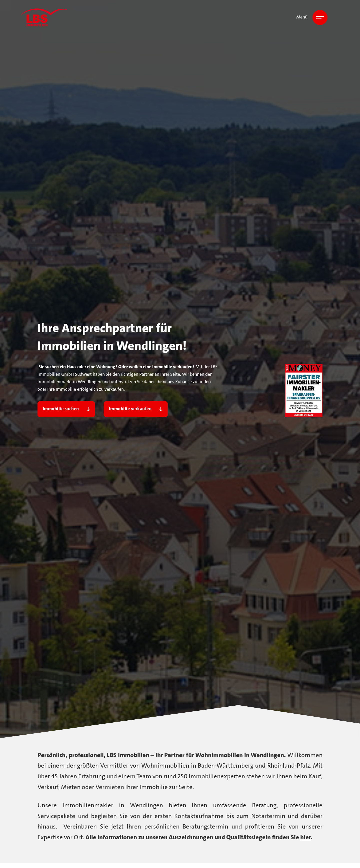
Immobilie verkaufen (136, 409)
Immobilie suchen (66, 409)
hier (305, 838)
